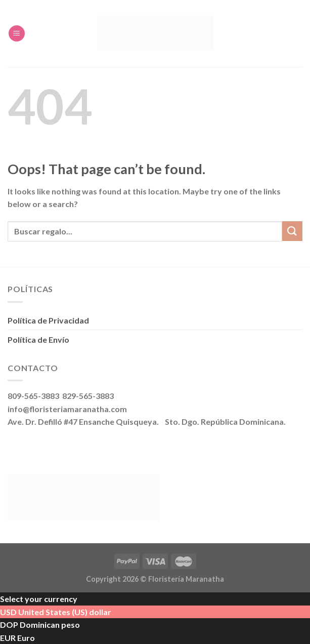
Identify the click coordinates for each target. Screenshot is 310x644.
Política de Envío (38, 339)
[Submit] (292, 231)
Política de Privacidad (48, 320)
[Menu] (17, 34)
